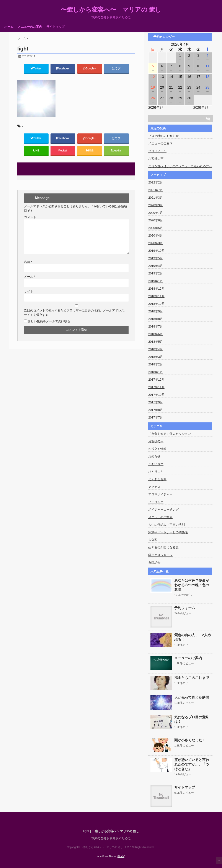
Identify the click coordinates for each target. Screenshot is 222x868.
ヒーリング (156, 502)
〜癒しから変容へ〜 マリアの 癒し (111, 10)
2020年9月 (156, 205)
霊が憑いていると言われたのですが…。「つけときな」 (192, 764)
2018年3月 (156, 357)
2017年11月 (156, 387)
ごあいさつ (156, 464)
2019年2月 (156, 273)
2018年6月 (156, 334)
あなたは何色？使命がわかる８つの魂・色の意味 (192, 585)
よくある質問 (157, 479)
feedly (116, 153)
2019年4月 (156, 266)
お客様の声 (156, 159)
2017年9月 (156, 402)
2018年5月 (156, 342)
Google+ (90, 69)
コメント (30, 220)
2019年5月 (156, 258)
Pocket (63, 153)
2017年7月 (156, 417)
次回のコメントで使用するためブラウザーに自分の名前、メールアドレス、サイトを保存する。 (76, 316)
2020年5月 (156, 228)
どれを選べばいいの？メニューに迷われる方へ (180, 166)
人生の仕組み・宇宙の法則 (166, 525)
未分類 (153, 540)
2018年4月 (156, 349)
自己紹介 (154, 563)
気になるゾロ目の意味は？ (192, 719)
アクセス (154, 487)
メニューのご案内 (30, 27)
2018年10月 (156, 304)
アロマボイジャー (160, 494)
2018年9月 (156, 311)
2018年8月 (156, 319)
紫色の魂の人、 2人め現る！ (193, 637)
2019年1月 (156, 281)
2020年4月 (156, 235)
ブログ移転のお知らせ (163, 136)
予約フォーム (185, 608)
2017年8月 (156, 410)
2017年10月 (156, 395)
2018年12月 (156, 289)
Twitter (36, 69)
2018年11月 (156, 296)
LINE (36, 153)
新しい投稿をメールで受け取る (49, 324)
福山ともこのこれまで (192, 678)
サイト (29, 294)
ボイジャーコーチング (163, 509)
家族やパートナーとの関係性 (168, 532)
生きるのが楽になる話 (163, 547)
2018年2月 (156, 364)
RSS (90, 153)
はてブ (117, 69)
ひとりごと (156, 472)
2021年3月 (156, 198)
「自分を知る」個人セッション (170, 434)
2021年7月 (156, 190)
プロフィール (157, 151)
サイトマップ (55, 27)
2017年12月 (156, 380)
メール (30, 280)
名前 (28, 265)
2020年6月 (156, 220)
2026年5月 (202, 108)
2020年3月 (156, 243)
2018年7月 (156, 326)
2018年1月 (156, 372)
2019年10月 (156, 251)
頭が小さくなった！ (190, 740)
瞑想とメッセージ (160, 555)
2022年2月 (156, 182)
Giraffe (121, 856)
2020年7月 (156, 213)
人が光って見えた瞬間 (192, 697)
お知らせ (154, 456)
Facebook (63, 69)
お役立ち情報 (157, 449)
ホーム (9, 27)
